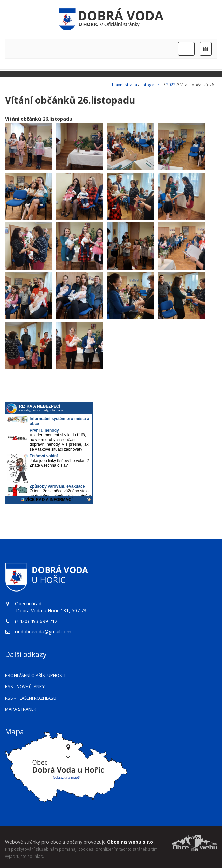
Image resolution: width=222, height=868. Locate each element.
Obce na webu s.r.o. (131, 842)
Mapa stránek (21, 709)
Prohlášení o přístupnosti (35, 675)
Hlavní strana (124, 85)
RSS (25, 686)
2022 (171, 85)
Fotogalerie (151, 85)
